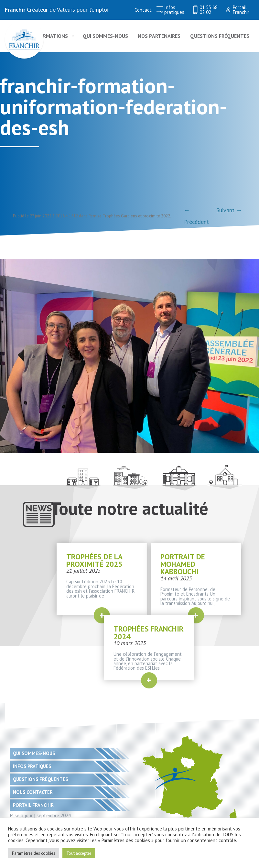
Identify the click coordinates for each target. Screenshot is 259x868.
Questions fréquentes (40, 779)
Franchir (15, 10)
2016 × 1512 (67, 216)
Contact (143, 10)
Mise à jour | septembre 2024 (40, 815)
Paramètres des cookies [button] (34, 853)
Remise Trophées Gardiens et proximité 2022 (129, 216)
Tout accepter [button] (79, 853)
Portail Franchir (241, 10)
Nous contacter (33, 792)
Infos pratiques (174, 10)
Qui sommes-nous (34, 753)
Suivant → (229, 210)
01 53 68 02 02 (209, 10)
